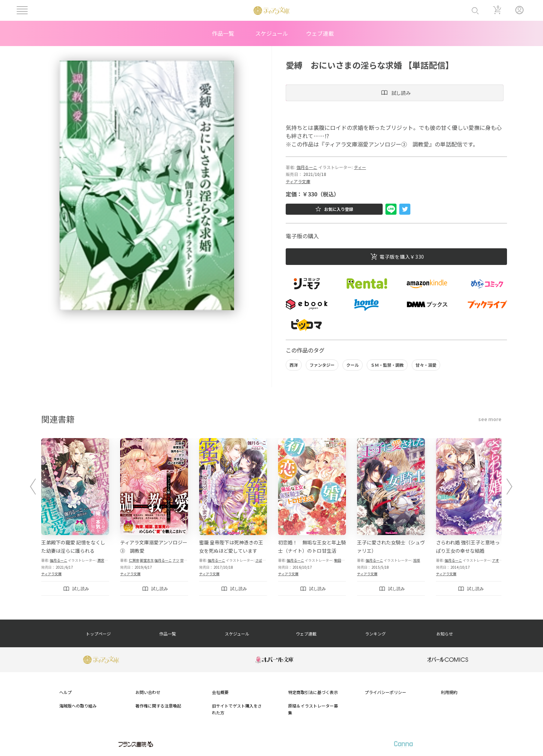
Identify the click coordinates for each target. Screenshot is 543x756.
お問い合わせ (148, 692)
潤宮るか (104, 560)
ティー (360, 167)
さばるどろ (264, 560)
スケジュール (272, 33)
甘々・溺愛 (426, 365)
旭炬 (417, 560)
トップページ (98, 634)
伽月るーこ (307, 167)
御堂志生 (147, 560)
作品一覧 (223, 33)
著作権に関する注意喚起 (158, 706)
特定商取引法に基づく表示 (313, 692)
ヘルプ (65, 692)
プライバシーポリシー (385, 692)
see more (490, 419)
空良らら (187, 560)
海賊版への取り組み (78, 706)
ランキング (375, 634)
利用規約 (449, 692)
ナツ (176, 560)
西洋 (294, 365)
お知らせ (445, 634)
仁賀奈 (134, 560)
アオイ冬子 (501, 560)
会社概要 (220, 692)
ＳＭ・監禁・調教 (387, 365)
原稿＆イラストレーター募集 (313, 709)
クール (353, 365)
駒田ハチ (341, 560)
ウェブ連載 (320, 33)
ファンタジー (322, 365)
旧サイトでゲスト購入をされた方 (237, 709)
